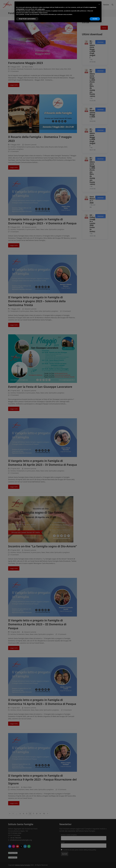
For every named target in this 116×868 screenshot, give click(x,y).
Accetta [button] (95, 863)
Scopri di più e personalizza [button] (27, 863)
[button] (99, 849)
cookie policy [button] (41, 853)
